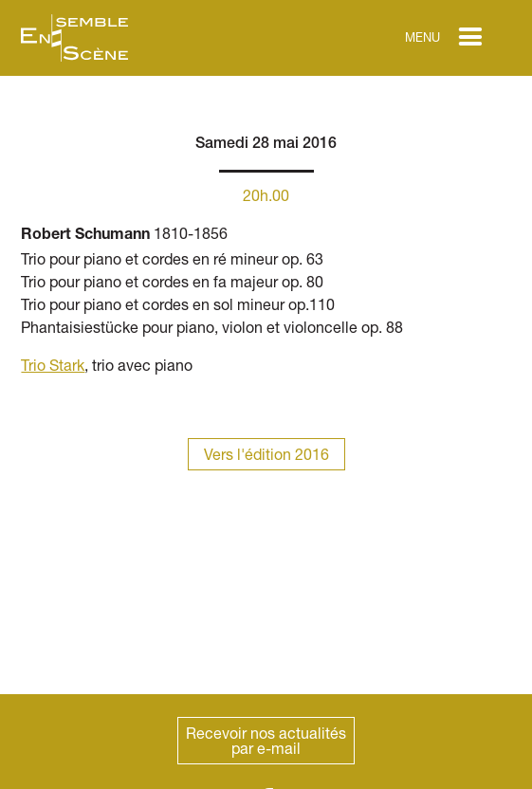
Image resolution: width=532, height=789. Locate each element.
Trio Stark (53, 365)
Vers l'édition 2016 (266, 454)
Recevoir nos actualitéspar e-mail (266, 740)
